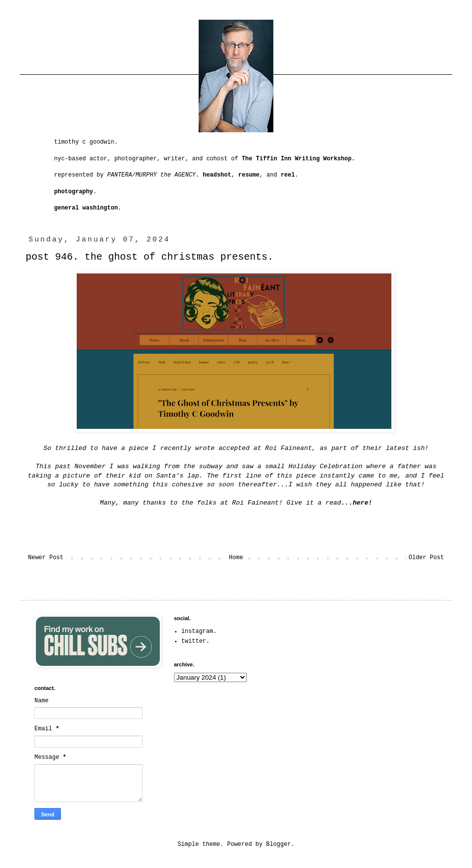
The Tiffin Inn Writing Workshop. (298, 159)
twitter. (196, 641)
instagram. (199, 631)
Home (236, 558)
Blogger (278, 844)
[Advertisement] (375, 677)
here (360, 503)
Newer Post (46, 558)
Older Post (426, 558)
